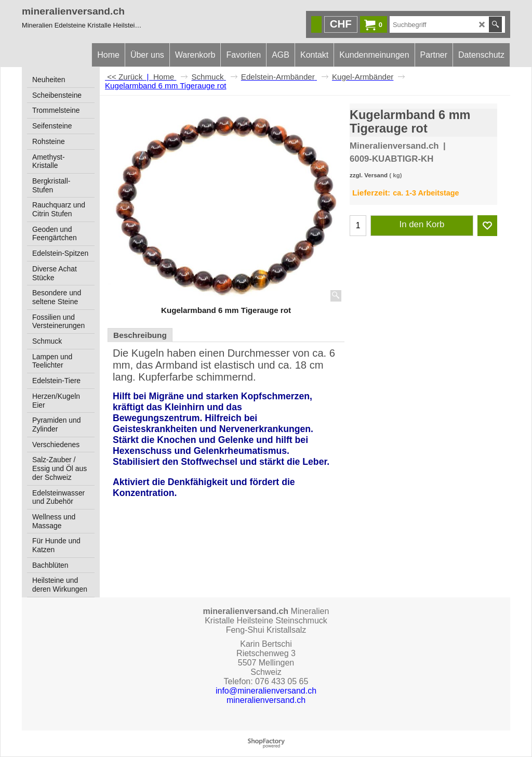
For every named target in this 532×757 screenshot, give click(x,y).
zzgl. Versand (369, 175)
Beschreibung (140, 335)
